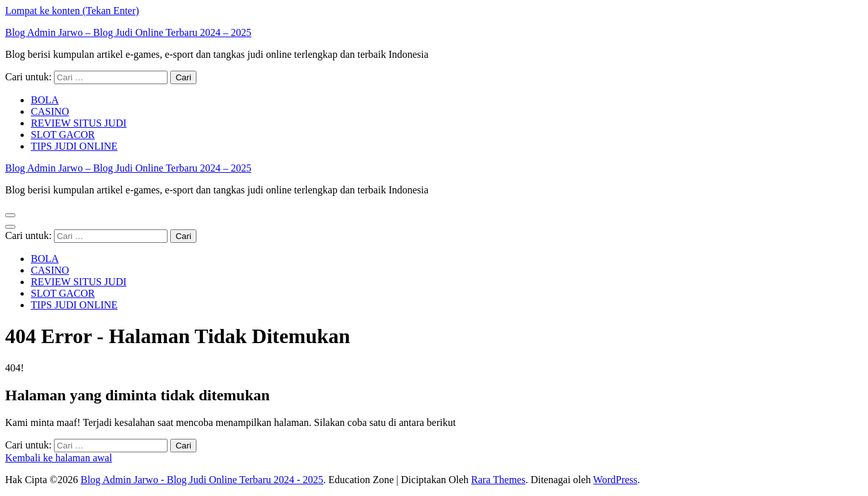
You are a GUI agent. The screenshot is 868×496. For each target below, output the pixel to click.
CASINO (50, 111)
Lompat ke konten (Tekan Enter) (72, 11)
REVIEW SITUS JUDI (79, 123)
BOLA (45, 100)
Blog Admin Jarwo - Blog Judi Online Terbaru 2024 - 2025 (202, 480)
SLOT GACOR (63, 135)
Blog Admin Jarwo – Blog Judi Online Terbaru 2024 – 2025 (128, 32)
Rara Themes (499, 480)
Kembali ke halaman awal (59, 458)
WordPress (615, 480)
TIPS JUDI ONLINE (74, 146)
